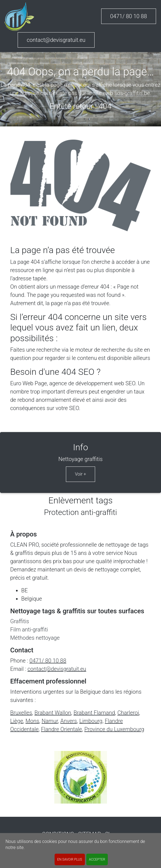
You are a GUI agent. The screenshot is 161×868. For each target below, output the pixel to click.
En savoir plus (70, 859)
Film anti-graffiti (29, 630)
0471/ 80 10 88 (129, 16)
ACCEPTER (97, 859)
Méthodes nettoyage (35, 638)
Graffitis (20, 621)
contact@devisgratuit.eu (56, 40)
